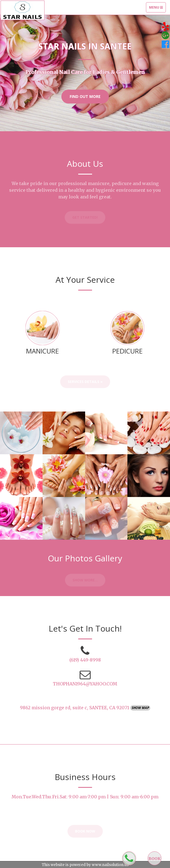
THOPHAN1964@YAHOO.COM (85, 684)
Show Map (140, 708)
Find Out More (85, 96)
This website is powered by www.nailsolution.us (85, 865)
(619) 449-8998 (85, 660)
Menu (157, 9)
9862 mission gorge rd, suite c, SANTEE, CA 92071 (75, 708)
